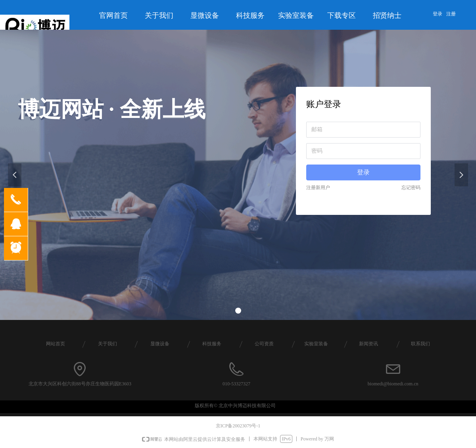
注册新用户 (318, 188)
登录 (363, 172)
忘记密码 (411, 188)
